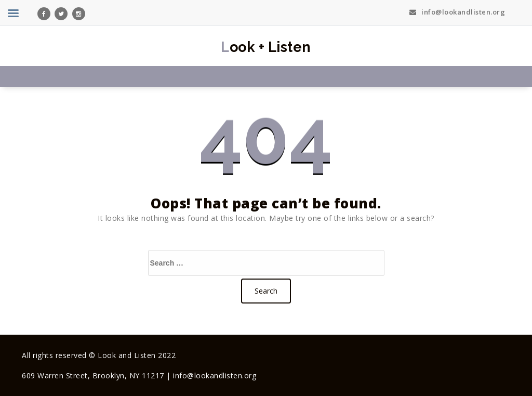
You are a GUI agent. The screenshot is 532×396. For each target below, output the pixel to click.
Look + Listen (266, 47)
